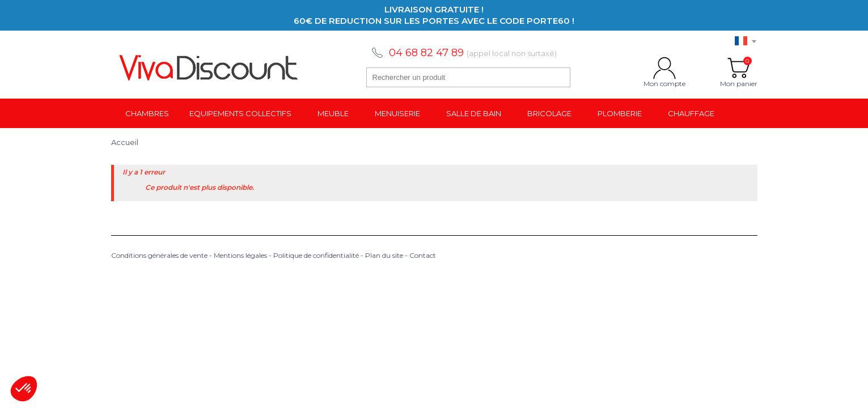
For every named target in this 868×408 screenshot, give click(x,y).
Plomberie (620, 113)
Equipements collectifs (240, 113)
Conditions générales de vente (159, 255)
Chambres (147, 113)
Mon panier (739, 68)
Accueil (125, 142)
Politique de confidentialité (316, 255)
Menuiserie (397, 113)
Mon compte (664, 68)
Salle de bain (474, 113)
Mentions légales (240, 255)
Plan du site (384, 255)
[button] (24, 389)
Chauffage (691, 113)
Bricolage (549, 113)
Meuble (333, 113)
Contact (423, 255)
